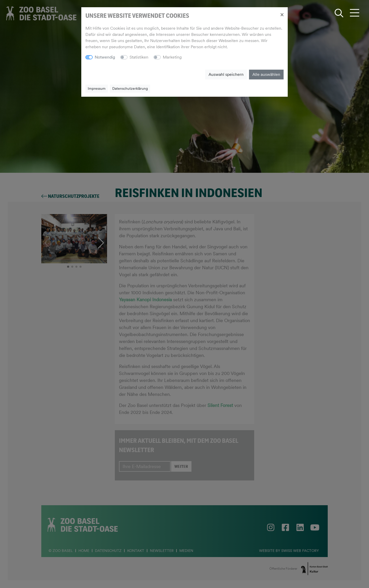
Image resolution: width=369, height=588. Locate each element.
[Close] (282, 14)
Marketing (172, 57)
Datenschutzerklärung (130, 88)
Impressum (97, 88)
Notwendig (105, 57)
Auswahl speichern (226, 74)
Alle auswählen (266, 74)
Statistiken (139, 57)
